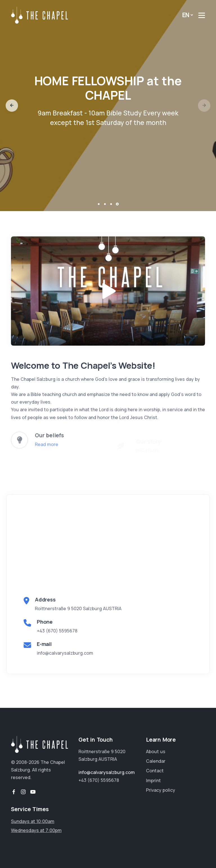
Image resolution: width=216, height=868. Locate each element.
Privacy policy (161, 790)
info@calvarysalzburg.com (65, 653)
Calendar (156, 761)
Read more (47, 449)
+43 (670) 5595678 (57, 631)
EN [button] (186, 15)
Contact (155, 771)
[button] (12, 106)
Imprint (153, 780)
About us (156, 751)
